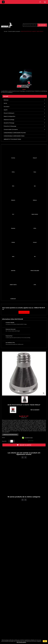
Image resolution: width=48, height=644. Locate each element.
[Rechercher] (30, 25)
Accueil (6, 96)
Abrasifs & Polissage (9, 123)
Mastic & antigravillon (9, 116)
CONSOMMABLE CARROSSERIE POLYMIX (15, 133)
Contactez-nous (24, 312)
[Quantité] (12, 441)
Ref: (32, 410)
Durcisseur (7, 107)
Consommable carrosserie (11, 129)
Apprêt (6, 110)
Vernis (5, 103)
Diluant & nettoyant (9, 113)
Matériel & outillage (9, 120)
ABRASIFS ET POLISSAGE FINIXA (12, 139)
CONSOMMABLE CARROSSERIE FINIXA (14, 136)
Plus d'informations (21, 642)
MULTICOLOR (3, 2)
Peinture (6, 100)
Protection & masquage (10, 126)
